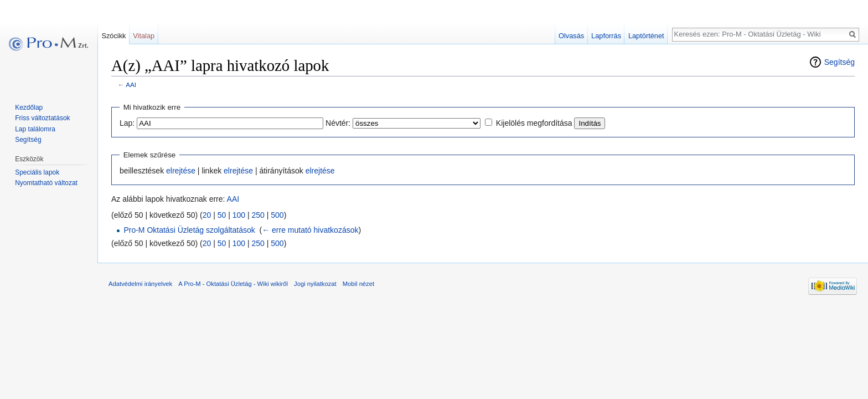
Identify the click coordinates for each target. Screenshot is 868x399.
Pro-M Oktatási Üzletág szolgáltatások (189, 230)
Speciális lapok (37, 172)
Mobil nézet (358, 284)
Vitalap (144, 36)
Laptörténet (646, 36)
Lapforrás (606, 36)
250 (258, 215)
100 (239, 215)
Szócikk (113, 36)
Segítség (839, 62)
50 (222, 215)
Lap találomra (35, 129)
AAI (131, 85)
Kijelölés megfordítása (534, 123)
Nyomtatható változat (46, 183)
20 (207, 215)
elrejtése (181, 171)
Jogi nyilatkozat (315, 284)
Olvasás (571, 36)
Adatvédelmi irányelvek (140, 284)
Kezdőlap (29, 108)
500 (277, 215)
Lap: (127, 123)
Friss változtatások (42, 118)
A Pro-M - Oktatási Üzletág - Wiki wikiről (233, 284)
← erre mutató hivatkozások (310, 230)
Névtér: (338, 123)
